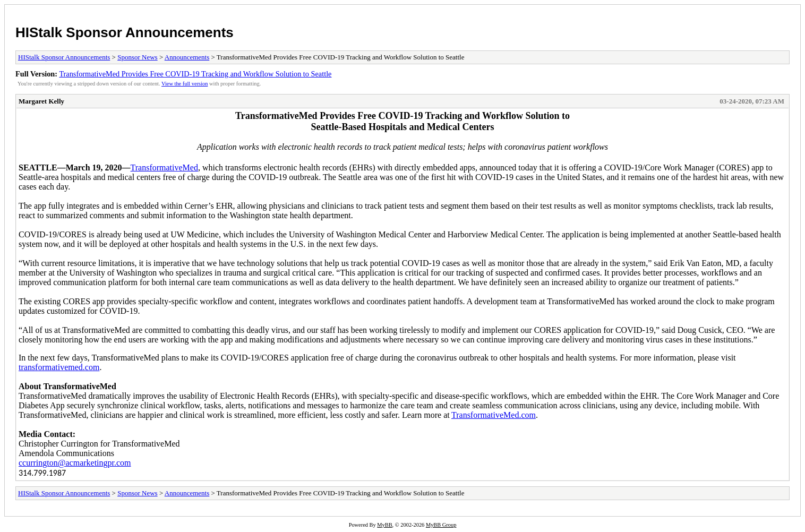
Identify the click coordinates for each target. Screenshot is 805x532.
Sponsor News (137, 57)
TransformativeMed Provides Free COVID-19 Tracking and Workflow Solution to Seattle (195, 74)
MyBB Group (441, 525)
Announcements (187, 57)
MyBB (384, 525)
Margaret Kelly (41, 101)
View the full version (185, 84)
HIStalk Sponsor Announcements (125, 32)
